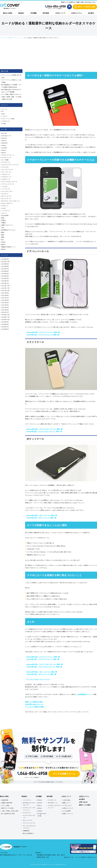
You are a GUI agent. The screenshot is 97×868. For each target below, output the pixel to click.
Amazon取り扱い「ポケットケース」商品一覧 (42, 515)
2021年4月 (5, 305)
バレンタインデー (7, 191)
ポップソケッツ (6, 198)
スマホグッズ (6, 174)
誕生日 (4, 244)
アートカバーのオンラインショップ (38, 679)
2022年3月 (5, 278)
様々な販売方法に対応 (8, 814)
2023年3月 (5, 259)
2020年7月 (5, 327)
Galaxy (4, 145)
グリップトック (6, 172)
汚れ (3, 227)
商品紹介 (21, 13)
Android (4, 138)
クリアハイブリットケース (10, 165)
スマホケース (6, 121)
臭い (3, 240)
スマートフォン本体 (8, 119)
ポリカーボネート (7, 203)
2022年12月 (5, 261)
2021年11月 (5, 288)
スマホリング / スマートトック (29, 809)
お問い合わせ (83, 802)
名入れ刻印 (5, 215)
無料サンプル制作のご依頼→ (34, 702)
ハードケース (6, 189)
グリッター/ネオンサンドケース (29, 827)
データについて (67, 805)
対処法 (4, 220)
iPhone (4, 150)
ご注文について (60, 13)
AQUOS (4, 140)
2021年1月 (5, 312)
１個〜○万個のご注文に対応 (10, 811)
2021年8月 (5, 295)
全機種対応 (26, 831)
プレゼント (5, 194)
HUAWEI (4, 148)
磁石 (3, 235)
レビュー (4, 213)
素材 (3, 237)
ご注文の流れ (66, 800)
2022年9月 (5, 264)
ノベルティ (5, 186)
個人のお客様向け (28, 833)
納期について (66, 803)
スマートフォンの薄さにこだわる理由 (11, 81)
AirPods (4, 133)
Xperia (4, 153)
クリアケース (6, 162)
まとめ (4, 208)
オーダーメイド (6, 157)
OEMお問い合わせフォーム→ (35, 704)
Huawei (40, 811)
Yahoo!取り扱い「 (33, 431)
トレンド (4, 109)
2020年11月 (5, 317)
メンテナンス (6, 211)
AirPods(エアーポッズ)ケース (29, 804)
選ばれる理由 (8, 13)
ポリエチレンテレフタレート (11, 201)
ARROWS (4, 143)
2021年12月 (5, 286)
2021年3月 (5, 307)
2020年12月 (5, 315)
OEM (3, 114)
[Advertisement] (48, 54)
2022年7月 (5, 269)
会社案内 (91, 13)
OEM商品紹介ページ (84, 694)
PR (2, 111)
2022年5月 (5, 274)
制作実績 (46, 13)
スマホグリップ (6, 177)
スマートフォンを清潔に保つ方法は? (11, 76)
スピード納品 (5, 805)
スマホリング (6, 179)
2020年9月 (5, 322)
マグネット (5, 206)
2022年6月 (5, 271)
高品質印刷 (5, 800)
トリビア (4, 116)
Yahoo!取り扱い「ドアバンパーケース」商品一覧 (43, 335)
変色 (3, 218)
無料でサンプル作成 (7, 808)
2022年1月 (5, 283)
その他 (4, 123)
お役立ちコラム (77, 13)
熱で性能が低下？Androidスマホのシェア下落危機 (11, 91)
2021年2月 (5, 310)
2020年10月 (5, 319)
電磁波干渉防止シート (9, 247)
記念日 (4, 242)
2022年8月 (5, 266)
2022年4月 (5, 276)
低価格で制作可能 (7, 803)
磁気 (3, 232)
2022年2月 (5, 281)
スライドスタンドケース (47, 431)
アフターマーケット (8, 155)
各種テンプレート (68, 814)
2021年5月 (5, 303)
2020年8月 (5, 324)
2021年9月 (5, 293)
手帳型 (4, 223)
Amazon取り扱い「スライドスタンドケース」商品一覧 (45, 429)
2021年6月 (5, 300)
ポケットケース (83, 712)
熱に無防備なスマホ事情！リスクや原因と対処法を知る (11, 86)
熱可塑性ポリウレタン (9, 230)
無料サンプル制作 (85, 805)
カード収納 (43, 712)
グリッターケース (7, 169)
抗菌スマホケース (7, 225)
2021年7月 (5, 298)
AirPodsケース (6, 136)
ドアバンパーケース (71, 712)
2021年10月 (5, 290)
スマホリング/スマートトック (54, 807)
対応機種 (34, 13)
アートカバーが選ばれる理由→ (35, 707)
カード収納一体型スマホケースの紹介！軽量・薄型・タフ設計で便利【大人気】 (11, 97)
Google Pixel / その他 (42, 815)
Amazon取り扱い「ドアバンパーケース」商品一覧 (43, 332)
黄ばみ (4, 249)
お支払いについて (68, 808)
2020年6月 (5, 329)
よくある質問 (66, 811)
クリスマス (5, 167)
